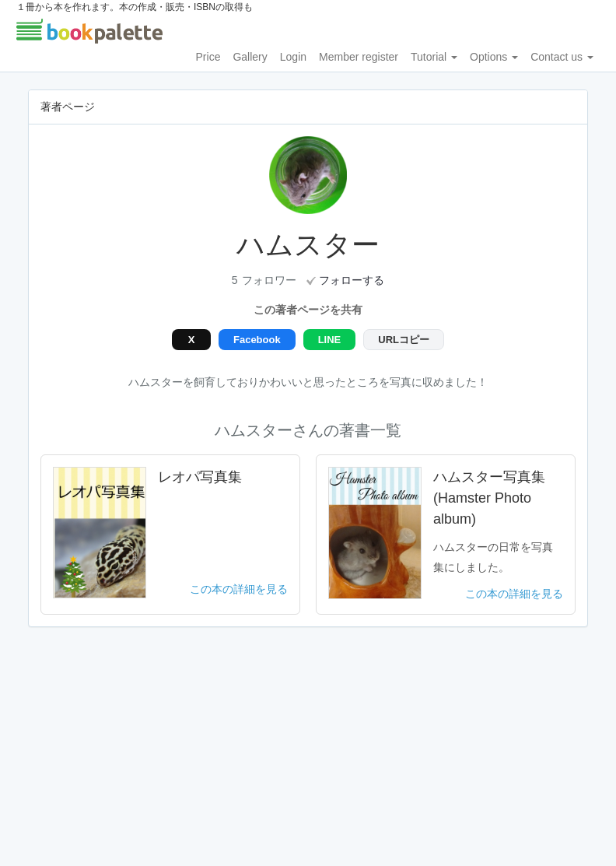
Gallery (250, 57)
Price (208, 57)
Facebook (257, 340)
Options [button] (494, 57)
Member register (359, 57)
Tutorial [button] (434, 57)
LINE (330, 340)
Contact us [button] (562, 57)
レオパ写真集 (200, 477)
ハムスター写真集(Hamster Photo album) (489, 498)
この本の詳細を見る (239, 589)
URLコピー (404, 340)
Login (293, 57)
